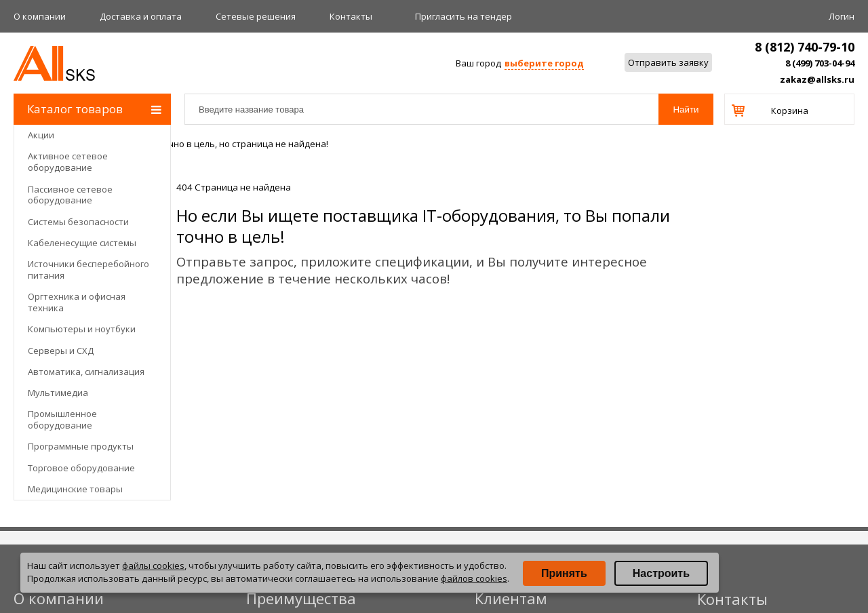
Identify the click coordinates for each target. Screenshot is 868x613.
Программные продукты (81, 446)
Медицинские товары (75, 489)
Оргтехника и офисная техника (77, 302)
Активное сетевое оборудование (68, 162)
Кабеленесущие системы (82, 243)
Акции (41, 135)
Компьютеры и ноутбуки (82, 329)
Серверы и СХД (61, 351)
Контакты (351, 16)
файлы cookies (153, 566)
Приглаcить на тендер (463, 16)
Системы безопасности (78, 222)
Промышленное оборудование (62, 419)
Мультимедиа (58, 393)
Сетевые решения (256, 16)
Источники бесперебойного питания (88, 270)
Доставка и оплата (141, 16)
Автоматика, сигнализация (86, 372)
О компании (40, 16)
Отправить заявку (668, 62)
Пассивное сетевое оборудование (70, 195)
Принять (564, 573)
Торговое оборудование (81, 468)
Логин (842, 16)
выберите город (544, 63)
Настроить (661, 573)
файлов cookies (474, 578)
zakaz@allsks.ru (817, 79)
